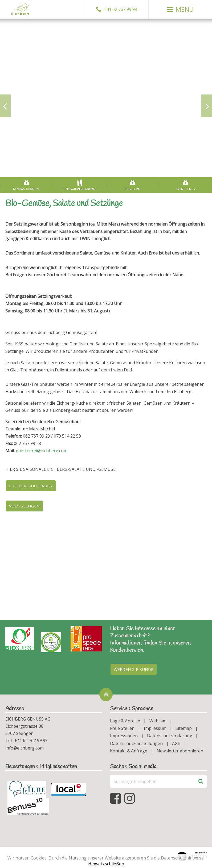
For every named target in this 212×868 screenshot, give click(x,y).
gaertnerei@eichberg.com (42, 451)
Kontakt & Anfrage (129, 752)
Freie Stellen (122, 730)
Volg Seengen (25, 507)
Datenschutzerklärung (170, 738)
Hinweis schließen (106, 864)
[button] (180, 9)
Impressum (155, 730)
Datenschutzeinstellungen (136, 745)
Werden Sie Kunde (135, 671)
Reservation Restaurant (80, 189)
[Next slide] (207, 106)
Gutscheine (132, 189)
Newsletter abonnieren (180, 752)
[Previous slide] (5, 106)
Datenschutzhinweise (182, 858)
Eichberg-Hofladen (32, 486)
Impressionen (124, 738)
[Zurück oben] (106, 696)
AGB (176, 745)
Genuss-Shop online (27, 189)
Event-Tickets (185, 189)
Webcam (158, 722)
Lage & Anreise (125, 722)
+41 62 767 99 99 (121, 9)
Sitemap (184, 730)
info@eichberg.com (25, 750)
